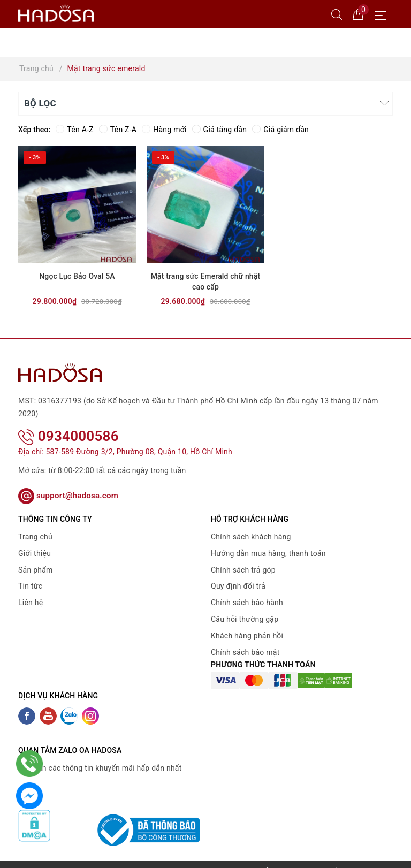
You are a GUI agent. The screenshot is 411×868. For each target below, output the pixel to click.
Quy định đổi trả (238, 586)
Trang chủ (35, 537)
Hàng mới (164, 130)
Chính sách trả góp (243, 570)
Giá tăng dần (220, 130)
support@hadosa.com (68, 496)
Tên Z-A (118, 130)
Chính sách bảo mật (245, 652)
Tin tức (30, 586)
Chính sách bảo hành (247, 603)
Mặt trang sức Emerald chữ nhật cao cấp (206, 281)
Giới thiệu (35, 553)
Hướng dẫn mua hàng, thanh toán (268, 553)
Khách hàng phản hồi (247, 636)
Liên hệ (31, 603)
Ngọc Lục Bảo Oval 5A (77, 276)
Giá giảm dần (280, 130)
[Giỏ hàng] (358, 14)
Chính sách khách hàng (251, 537)
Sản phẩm (36, 570)
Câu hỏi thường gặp (245, 619)
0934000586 (68, 436)
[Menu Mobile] (383, 14)
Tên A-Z (74, 130)
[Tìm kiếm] (337, 14)
